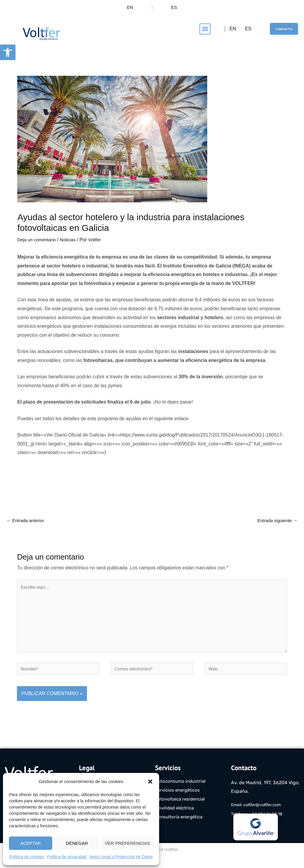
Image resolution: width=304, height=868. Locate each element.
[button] (8, 52)
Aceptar (31, 843)
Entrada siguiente (276, 526)
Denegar (77, 843)
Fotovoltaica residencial (181, 810)
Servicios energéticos (179, 802)
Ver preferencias (127, 843)
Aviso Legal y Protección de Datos (121, 857)
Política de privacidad (67, 857)
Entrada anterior (27, 526)
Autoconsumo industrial (182, 793)
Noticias (71, 244)
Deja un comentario (38, 244)
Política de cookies (27, 857)
